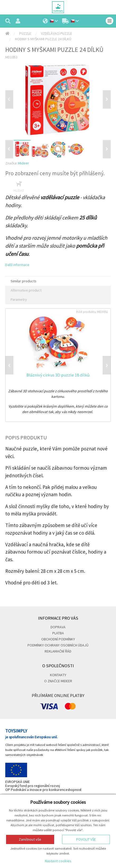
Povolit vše (86, 839)
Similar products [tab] (24, 281)
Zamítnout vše (30, 839)
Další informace (17, 265)
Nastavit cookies (58, 861)
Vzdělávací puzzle (57, 33)
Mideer (24, 163)
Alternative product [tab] (26, 290)
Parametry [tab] (19, 299)
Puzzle (25, 33)
